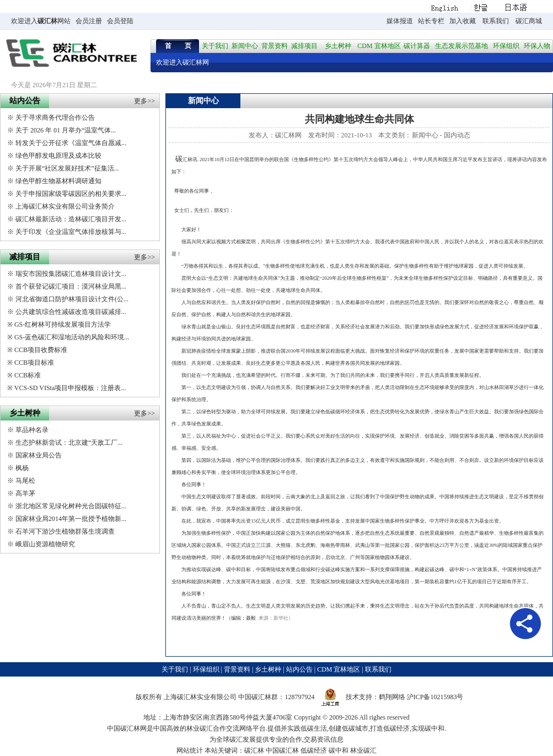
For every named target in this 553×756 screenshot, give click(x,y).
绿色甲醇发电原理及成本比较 (58, 156)
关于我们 (215, 46)
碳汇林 (47, 21)
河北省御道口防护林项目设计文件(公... (72, 299)
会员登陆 (120, 21)
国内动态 (457, 135)
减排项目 (304, 46)
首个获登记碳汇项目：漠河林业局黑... (71, 286)
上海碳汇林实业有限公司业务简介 (65, 206)
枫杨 (22, 468)
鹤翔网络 (392, 697)
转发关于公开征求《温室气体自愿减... (71, 143)
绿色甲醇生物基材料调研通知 (58, 181)
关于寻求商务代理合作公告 (55, 118)
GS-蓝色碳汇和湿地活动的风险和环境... (72, 337)
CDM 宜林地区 (379, 46)
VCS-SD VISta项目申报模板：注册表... (70, 388)
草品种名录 (32, 430)
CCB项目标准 (34, 363)
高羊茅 (25, 493)
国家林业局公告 (39, 455)
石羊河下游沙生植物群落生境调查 (65, 531)
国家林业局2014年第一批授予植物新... (71, 519)
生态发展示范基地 (461, 46)
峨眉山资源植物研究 (45, 544)
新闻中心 (245, 46)
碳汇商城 (529, 21)
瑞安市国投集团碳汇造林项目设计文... (71, 274)
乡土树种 (338, 46)
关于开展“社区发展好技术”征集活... (67, 168)
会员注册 (89, 21)
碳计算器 (417, 46)
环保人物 (537, 46)
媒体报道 (400, 21)
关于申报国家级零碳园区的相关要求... (71, 194)
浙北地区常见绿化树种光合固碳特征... (71, 506)
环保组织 (506, 46)
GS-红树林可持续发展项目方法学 (63, 324)
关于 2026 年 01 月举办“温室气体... (66, 130)
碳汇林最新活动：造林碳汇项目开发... (71, 219)
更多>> (144, 101)
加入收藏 (463, 21)
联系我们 (496, 21)
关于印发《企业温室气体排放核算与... (71, 232)
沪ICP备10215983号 (435, 697)
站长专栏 (431, 21)
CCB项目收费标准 (41, 350)
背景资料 (275, 46)
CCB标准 (28, 375)
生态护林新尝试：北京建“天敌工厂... (69, 443)
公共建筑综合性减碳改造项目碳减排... (71, 312)
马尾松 (25, 481)
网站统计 (190, 750)
